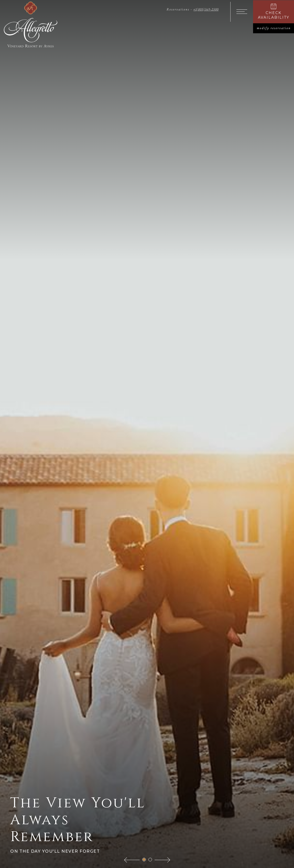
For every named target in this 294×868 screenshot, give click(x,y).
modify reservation (275, 28)
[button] (132, 860)
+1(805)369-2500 (206, 9)
